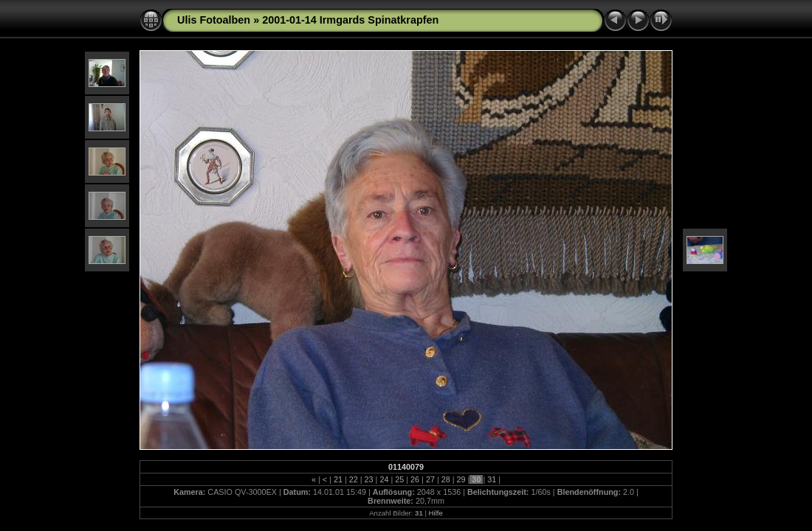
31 (492, 479)
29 (461, 479)
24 (384, 479)
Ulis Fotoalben (214, 20)
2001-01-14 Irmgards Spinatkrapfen (350, 20)
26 (415, 479)
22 (354, 479)
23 (369, 479)
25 (399, 479)
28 (446, 479)
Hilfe (436, 513)
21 (338, 479)
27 (430, 479)
